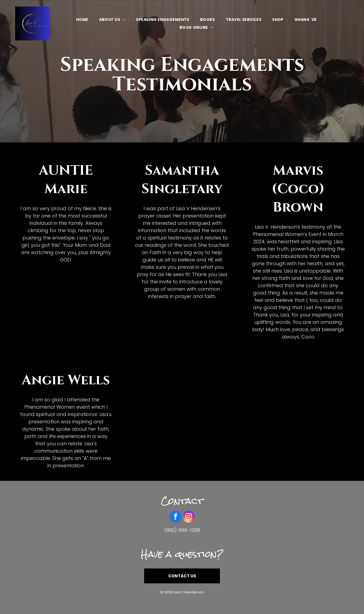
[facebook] (175, 517)
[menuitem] (82, 20)
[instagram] (189, 517)
